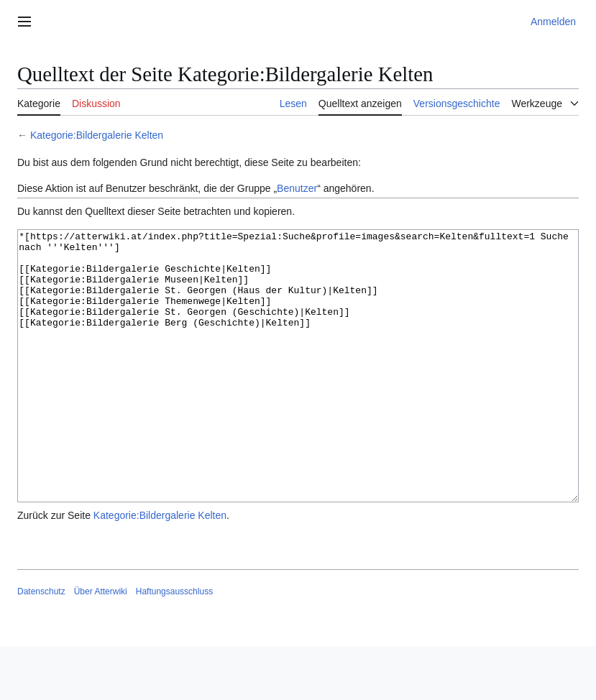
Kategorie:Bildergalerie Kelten (97, 135)
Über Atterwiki (101, 645)
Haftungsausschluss (174, 645)
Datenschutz (41, 645)
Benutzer (297, 188)
